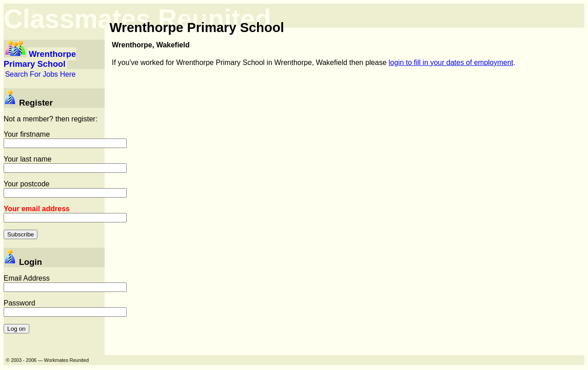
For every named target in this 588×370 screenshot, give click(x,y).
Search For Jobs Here (40, 74)
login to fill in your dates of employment (451, 62)
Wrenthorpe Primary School (40, 59)
